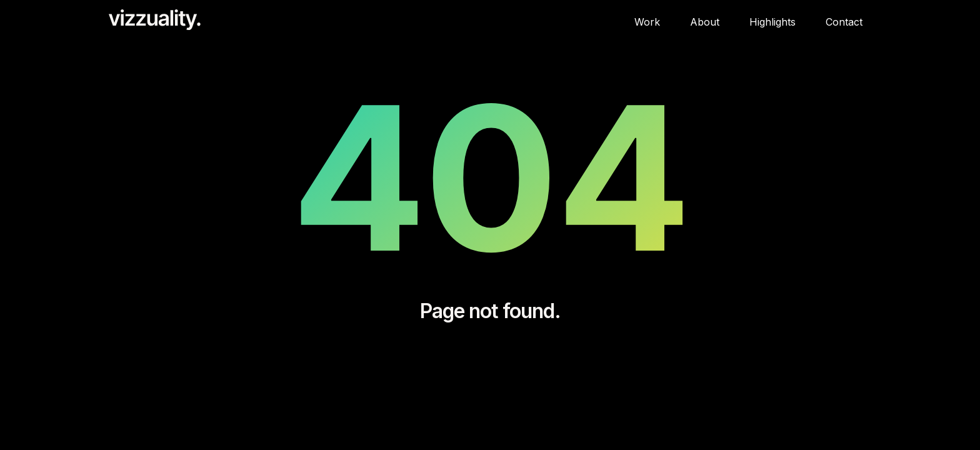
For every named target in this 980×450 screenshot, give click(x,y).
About (705, 22)
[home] (152, 20)
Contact (844, 22)
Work (647, 22)
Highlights (772, 22)
